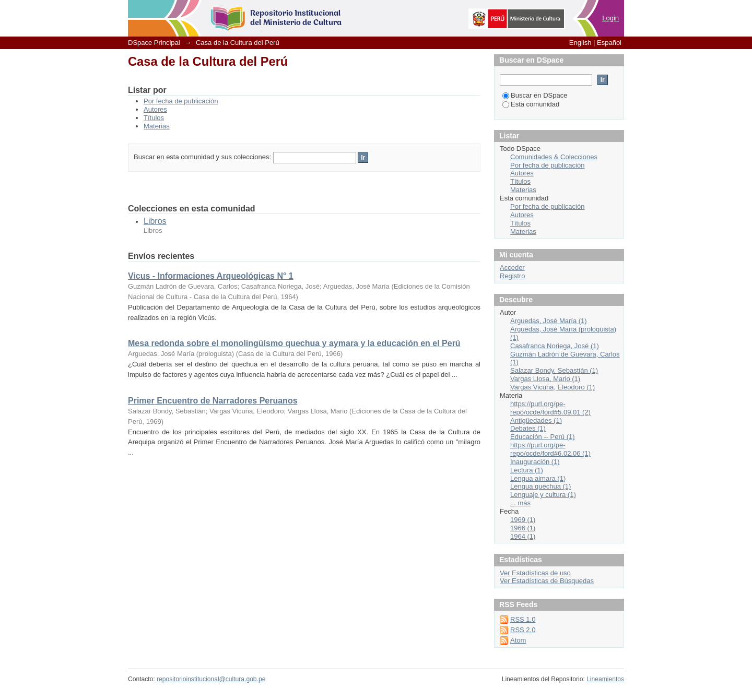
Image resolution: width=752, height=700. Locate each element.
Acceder (512, 268)
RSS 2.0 (523, 630)
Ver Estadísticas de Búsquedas (547, 581)
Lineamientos (605, 679)
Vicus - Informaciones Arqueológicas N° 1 (211, 276)
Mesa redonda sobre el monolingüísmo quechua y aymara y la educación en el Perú (294, 343)
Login (610, 18)
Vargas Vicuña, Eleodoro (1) (553, 387)
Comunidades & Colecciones (554, 157)
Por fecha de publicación (181, 101)
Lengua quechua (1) (540, 486)
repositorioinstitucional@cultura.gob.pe (211, 679)
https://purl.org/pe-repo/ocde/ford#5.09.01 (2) (550, 408)
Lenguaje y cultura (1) (543, 495)
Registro (512, 276)
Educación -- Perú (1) (543, 437)
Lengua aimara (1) (538, 478)
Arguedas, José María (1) (549, 321)
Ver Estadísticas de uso (535, 573)
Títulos (154, 118)
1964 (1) (523, 536)
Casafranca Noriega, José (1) (555, 346)
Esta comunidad (531, 104)
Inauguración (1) (535, 462)
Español (609, 43)
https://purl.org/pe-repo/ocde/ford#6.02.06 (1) (550, 449)
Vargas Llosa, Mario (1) (545, 379)
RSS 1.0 (523, 619)
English (580, 43)
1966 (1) (523, 528)
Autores (155, 109)
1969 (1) (523, 520)
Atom (518, 640)
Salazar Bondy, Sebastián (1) (554, 370)
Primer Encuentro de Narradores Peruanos (213, 401)
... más (520, 503)
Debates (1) (528, 428)
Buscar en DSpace (535, 95)
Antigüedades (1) (536, 420)
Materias (157, 126)
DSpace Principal (154, 43)
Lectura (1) (527, 470)
